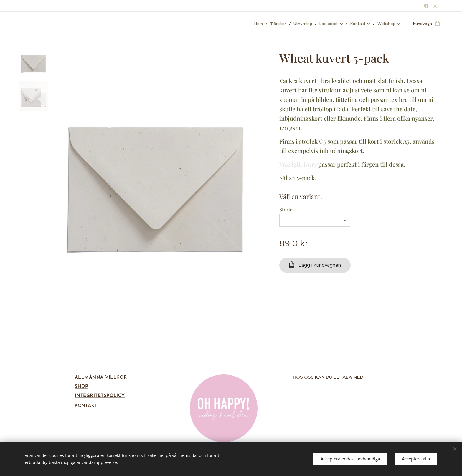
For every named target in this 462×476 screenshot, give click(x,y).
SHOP (82, 387)
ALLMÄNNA (89, 377)
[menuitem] (260, 24)
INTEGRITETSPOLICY (100, 396)
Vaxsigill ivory (298, 164)
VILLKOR (115, 377)
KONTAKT (86, 405)
